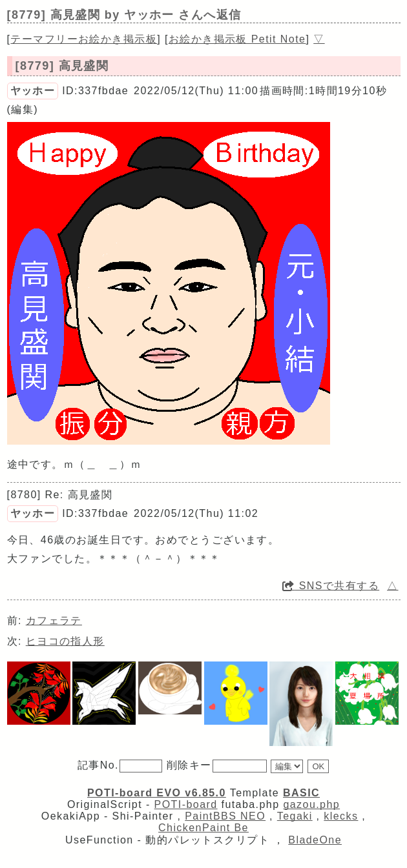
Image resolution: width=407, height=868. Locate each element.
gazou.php (311, 804)
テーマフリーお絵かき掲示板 (84, 39)
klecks (341, 816)
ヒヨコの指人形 (65, 641)
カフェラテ (54, 621)
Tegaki (295, 816)
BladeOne (315, 840)
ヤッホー (33, 91)
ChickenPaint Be (203, 828)
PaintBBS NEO (225, 816)
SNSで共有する (331, 586)
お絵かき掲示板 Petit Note (237, 39)
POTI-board (186, 804)
